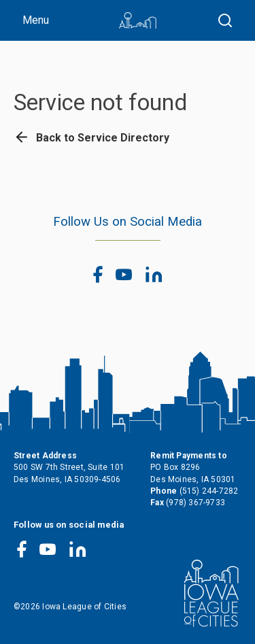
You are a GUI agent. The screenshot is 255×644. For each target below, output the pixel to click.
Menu (36, 20)
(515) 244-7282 (209, 491)
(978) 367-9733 (195, 503)
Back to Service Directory (91, 138)
